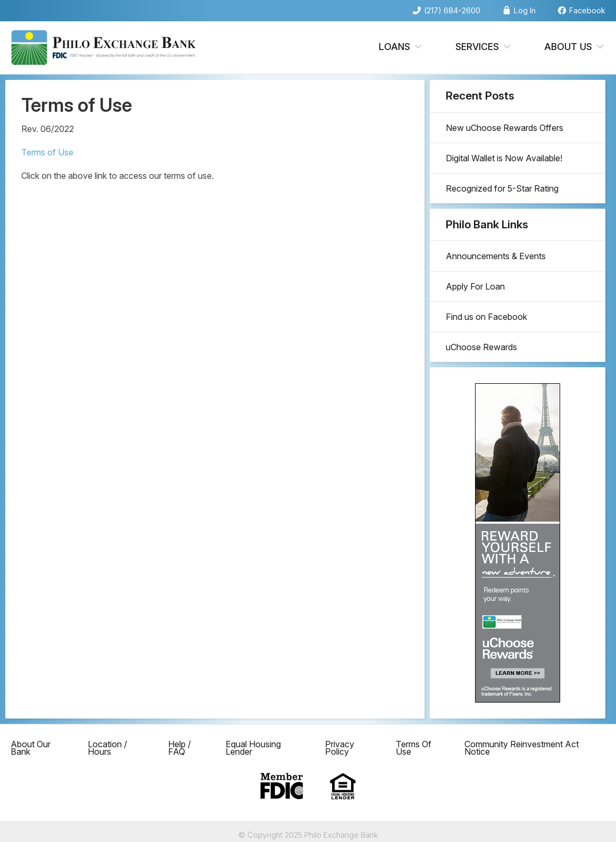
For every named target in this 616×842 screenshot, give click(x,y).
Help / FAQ (180, 748)
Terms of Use (47, 152)
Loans (401, 47)
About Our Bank (31, 748)
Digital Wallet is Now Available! (504, 158)
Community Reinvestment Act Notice (522, 748)
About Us (575, 47)
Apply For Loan (475, 286)
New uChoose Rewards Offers (505, 128)
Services (484, 47)
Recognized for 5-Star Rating (502, 188)
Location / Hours (107, 748)
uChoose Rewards (481, 347)
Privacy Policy (340, 748)
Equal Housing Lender (253, 748)
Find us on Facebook (486, 317)
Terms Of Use (414, 748)
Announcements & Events (496, 256)
